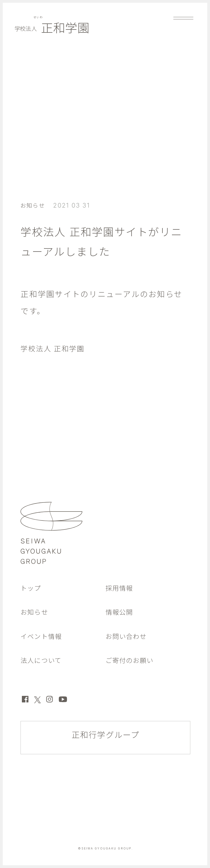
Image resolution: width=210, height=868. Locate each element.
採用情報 (121, 588)
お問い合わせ (129, 636)
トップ (32, 588)
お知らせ (34, 205)
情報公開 (121, 612)
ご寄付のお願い (133, 660)
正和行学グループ (106, 736)
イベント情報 (44, 636)
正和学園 (57, 29)
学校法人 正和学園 (56, 348)
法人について (44, 660)
